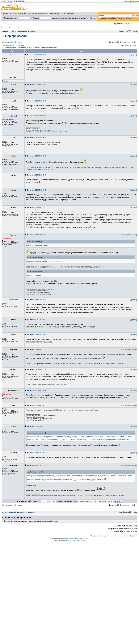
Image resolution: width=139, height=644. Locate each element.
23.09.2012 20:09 (36, 55)
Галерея (53, 13)
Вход (25, 13)
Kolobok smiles (76, 540)
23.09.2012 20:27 (36, 101)
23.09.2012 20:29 (36, 116)
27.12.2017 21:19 (36, 465)
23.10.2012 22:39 (36, 235)
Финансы (22, 31)
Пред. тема (124, 45)
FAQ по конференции (132, 1)
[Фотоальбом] (132, 235)
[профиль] (133, 55)
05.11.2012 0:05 (36, 320)
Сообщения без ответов (9, 28)
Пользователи (43, 13)
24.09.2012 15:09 (36, 138)
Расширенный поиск (125, 18)
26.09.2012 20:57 (36, 190)
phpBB (65, 539)
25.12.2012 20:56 (36, 335)
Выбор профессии (14, 36)
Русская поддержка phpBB (62, 540)
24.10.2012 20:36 (36, 300)
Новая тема (9, 43)
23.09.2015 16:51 (36, 405)
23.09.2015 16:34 (36, 390)
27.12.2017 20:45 (36, 453)
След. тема (133, 45)
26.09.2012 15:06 (36, 175)
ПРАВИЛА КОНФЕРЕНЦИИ (12, 13)
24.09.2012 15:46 (36, 156)
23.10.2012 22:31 (36, 207)
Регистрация (32, 13)
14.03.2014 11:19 (36, 370)
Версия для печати (9, 45)
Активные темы (23, 28)
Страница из (125, 42)
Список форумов (9, 31)
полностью (20, 45)
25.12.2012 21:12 (36, 350)
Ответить (20, 43)
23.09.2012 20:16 (36, 84)
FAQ (59, 13)
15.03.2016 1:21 (36, 426)
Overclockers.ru (7, 1)
